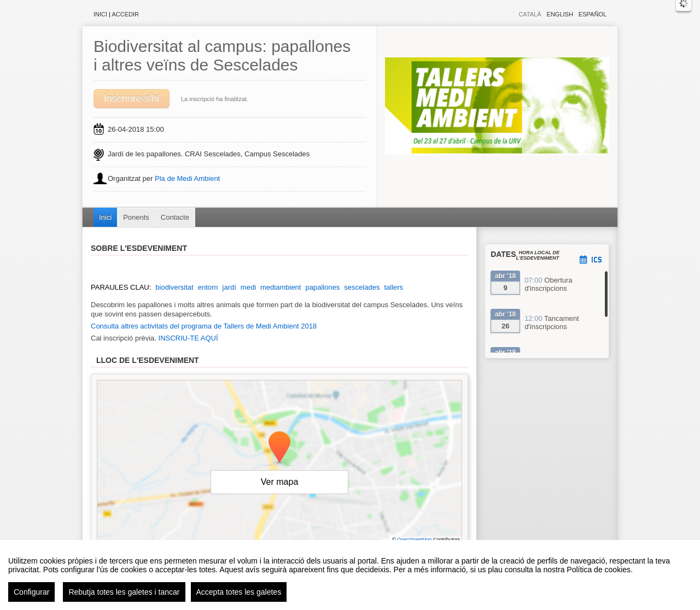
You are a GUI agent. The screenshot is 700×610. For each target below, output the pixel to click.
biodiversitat (174, 287)
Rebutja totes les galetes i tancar (124, 592)
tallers (393, 287)
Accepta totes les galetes (239, 592)
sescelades (362, 287)
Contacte (175, 217)
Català (530, 14)
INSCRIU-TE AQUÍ (188, 338)
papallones (322, 287)
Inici (100, 14)
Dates (503, 254)
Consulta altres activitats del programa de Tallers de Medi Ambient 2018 (204, 326)
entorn (208, 287)
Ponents (136, 217)
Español (593, 14)
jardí (229, 287)
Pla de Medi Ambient (187, 178)
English (560, 14)
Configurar (31, 592)
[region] (350, 575)
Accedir (125, 14)
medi (248, 287)
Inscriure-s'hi (132, 98)
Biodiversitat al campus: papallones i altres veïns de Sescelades (222, 55)
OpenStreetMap (415, 539)
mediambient (281, 287)
